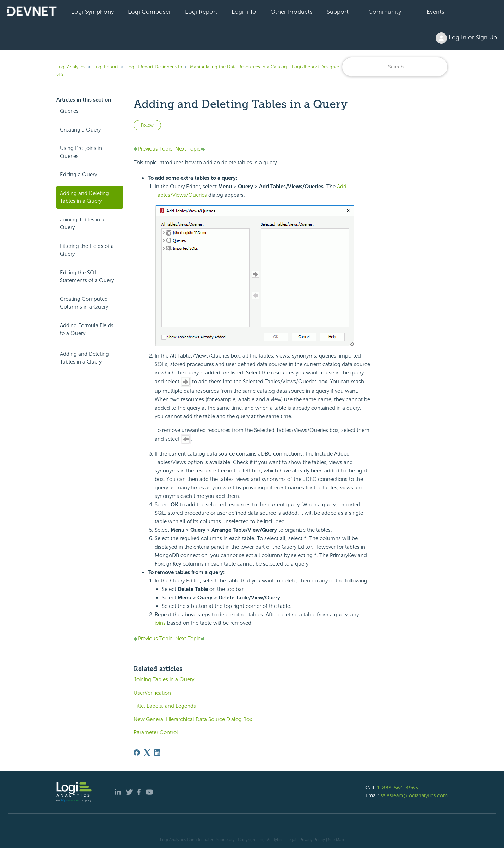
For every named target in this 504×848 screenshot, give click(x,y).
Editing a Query (78, 175)
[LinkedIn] (157, 752)
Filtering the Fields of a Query (87, 250)
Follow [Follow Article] (147, 125)
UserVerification (152, 693)
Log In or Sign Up (466, 38)
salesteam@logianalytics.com (414, 795)
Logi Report (201, 12)
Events (435, 12)
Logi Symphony (93, 12)
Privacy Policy (312, 840)
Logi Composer (149, 12)
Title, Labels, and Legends (165, 706)
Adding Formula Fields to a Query (87, 330)
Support (338, 12)
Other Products (291, 12)
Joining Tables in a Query (82, 224)
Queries (69, 111)
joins (160, 623)
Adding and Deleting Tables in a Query (84, 197)
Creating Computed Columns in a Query (84, 303)
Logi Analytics (71, 67)
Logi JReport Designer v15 (154, 67)
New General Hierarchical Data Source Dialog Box (193, 719)
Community (385, 12)
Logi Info (244, 12)
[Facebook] (137, 752)
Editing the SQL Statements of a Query (87, 277)
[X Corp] (147, 752)
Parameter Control (156, 732)
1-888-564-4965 (398, 788)
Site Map (336, 840)
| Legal (290, 840)
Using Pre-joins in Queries (81, 152)
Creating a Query (80, 130)
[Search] (395, 67)
